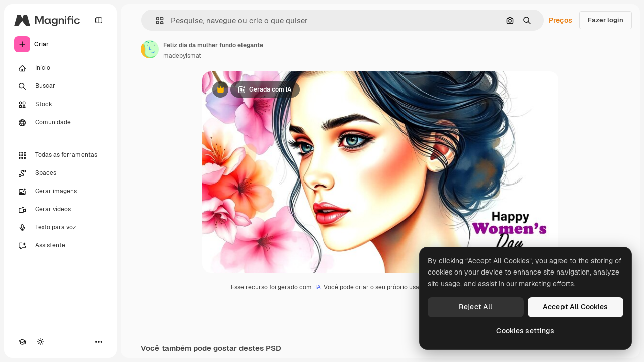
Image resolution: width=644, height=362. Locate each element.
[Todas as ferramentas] (60, 155)
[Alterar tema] (40, 342)
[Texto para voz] (60, 228)
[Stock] (60, 105)
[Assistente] (60, 246)
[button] (156, 20)
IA (318, 287)
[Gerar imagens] (60, 192)
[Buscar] (60, 86)
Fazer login (606, 20)
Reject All (475, 307)
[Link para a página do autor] (150, 49)
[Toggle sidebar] (99, 20)
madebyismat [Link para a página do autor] (182, 56)
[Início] (60, 68)
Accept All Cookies (576, 307)
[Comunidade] (60, 123)
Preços (560, 20)
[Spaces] (60, 173)
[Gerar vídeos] (60, 210)
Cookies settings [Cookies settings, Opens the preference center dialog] (525, 331)
